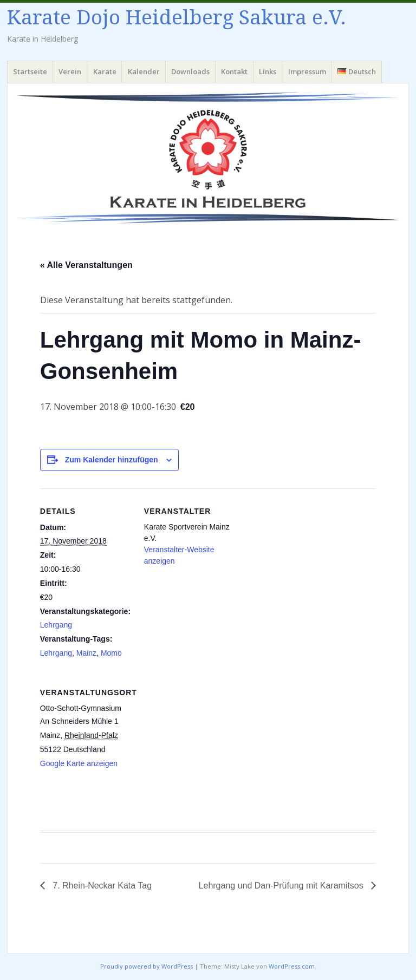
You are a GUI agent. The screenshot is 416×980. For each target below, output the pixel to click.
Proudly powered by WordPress (147, 966)
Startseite (30, 71)
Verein (70, 71)
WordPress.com (292, 966)
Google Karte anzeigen (79, 763)
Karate (105, 71)
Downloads (190, 71)
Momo (111, 653)
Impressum (307, 71)
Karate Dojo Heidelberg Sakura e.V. (177, 18)
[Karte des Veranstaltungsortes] (201, 744)
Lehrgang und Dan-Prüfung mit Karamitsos (282, 886)
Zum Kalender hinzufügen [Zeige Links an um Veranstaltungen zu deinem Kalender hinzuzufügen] (112, 460)
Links (268, 71)
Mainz (86, 653)
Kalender (144, 71)
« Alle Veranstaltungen (86, 265)
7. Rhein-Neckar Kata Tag (101, 886)
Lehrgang (56, 625)
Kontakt (234, 71)
